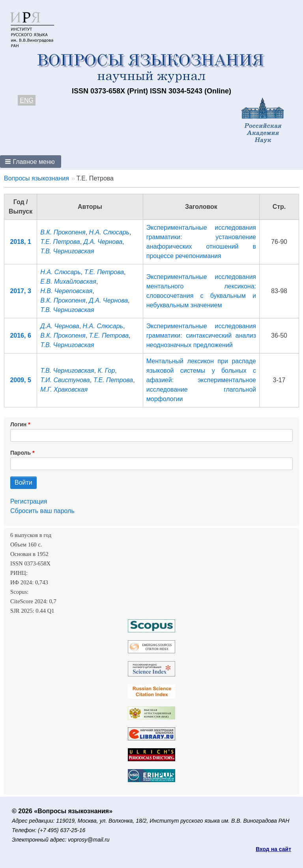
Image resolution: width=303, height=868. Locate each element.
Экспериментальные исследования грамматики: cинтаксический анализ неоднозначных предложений (201, 335)
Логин (18, 424)
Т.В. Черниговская (67, 251)
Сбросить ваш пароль (42, 511)
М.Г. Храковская (64, 389)
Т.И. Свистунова (65, 380)
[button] (31, 162)
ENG (27, 100)
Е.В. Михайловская (68, 282)
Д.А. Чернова (103, 242)
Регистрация (29, 501)
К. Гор (106, 371)
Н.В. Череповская (66, 291)
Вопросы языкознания (36, 178)
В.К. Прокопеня (63, 232)
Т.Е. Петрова (60, 242)
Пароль (21, 453)
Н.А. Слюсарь (109, 232)
